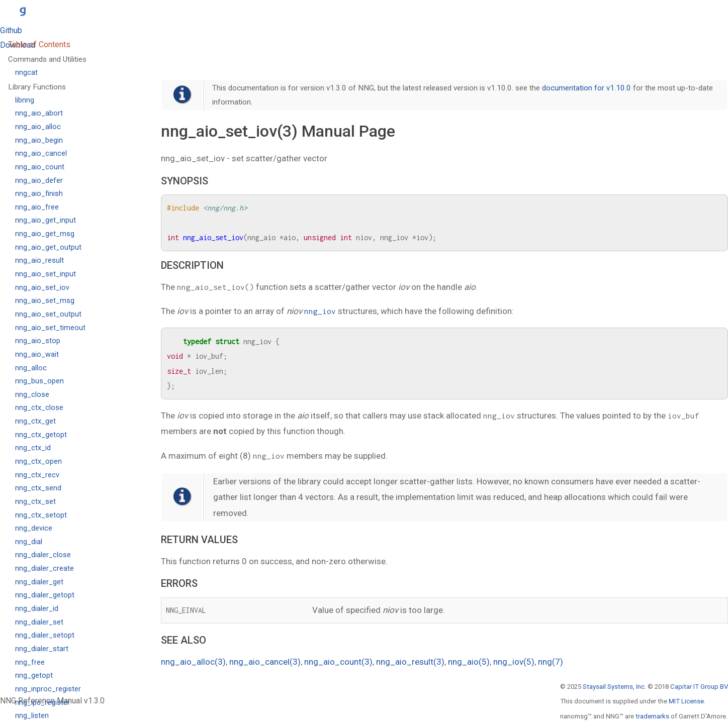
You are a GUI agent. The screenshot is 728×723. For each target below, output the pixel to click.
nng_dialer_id (37, 609)
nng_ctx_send (38, 488)
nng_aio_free (37, 207)
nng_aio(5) (469, 662)
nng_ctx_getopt (41, 435)
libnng (25, 100)
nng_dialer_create (44, 569)
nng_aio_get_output (48, 247)
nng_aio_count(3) (338, 662)
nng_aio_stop (38, 341)
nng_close (32, 395)
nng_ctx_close (39, 408)
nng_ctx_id (33, 448)
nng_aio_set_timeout (50, 328)
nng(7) (551, 662)
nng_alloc (31, 368)
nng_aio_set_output (48, 314)
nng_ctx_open (38, 461)
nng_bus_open (39, 381)
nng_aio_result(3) (410, 662)
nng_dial (29, 542)
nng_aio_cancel (41, 153)
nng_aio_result (39, 261)
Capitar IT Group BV (699, 687)
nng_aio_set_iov (42, 288)
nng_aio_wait (37, 354)
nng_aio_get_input (46, 220)
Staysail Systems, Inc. (614, 687)
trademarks (652, 716)
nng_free (30, 662)
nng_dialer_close (43, 555)
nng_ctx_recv (37, 475)
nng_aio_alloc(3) (193, 662)
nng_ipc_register (42, 703)
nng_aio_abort (39, 113)
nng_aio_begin (39, 140)
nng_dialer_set (39, 622)
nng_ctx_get (35, 421)
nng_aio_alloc (38, 127)
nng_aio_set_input (46, 274)
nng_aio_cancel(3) (265, 662)
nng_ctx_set (35, 502)
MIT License (686, 701)
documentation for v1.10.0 (586, 88)
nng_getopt (34, 676)
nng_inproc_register (48, 689)
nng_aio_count (40, 167)
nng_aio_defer (39, 181)
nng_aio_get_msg (45, 234)
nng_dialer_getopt (45, 595)
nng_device (34, 528)
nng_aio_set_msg (45, 301)
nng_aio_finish (39, 194)
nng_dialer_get (39, 582)
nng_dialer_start (42, 649)
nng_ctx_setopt (41, 515)
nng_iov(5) (514, 662)
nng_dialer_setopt (45, 635)
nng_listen (32, 716)
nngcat (26, 73)
